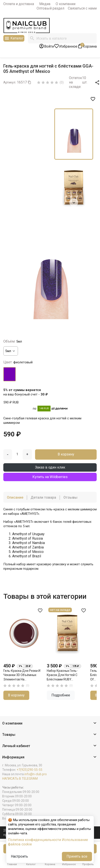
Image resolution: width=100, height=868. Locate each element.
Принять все (77, 856)
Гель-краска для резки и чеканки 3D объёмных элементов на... (22, 675)
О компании (66, 4)
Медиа (45, 4)
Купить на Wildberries (50, 477)
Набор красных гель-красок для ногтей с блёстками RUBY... (62, 675)
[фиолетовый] (10, 374)
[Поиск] (62, 38)
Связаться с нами (82, 8)
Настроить (19, 856)
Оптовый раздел (50, 8)
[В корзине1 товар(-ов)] (87, 46)
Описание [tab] (15, 497)
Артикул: (10, 82)
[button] (50, 724)
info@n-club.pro (36, 774)
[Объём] (11, 351)
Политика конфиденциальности (34, 840)
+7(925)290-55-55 (29, 770)
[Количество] (17, 454)
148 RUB (44, 408)
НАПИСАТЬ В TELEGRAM (20, 779)
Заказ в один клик (50, 467)
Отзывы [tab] (70, 497)
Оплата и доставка (19, 4)
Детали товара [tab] (43, 497)
